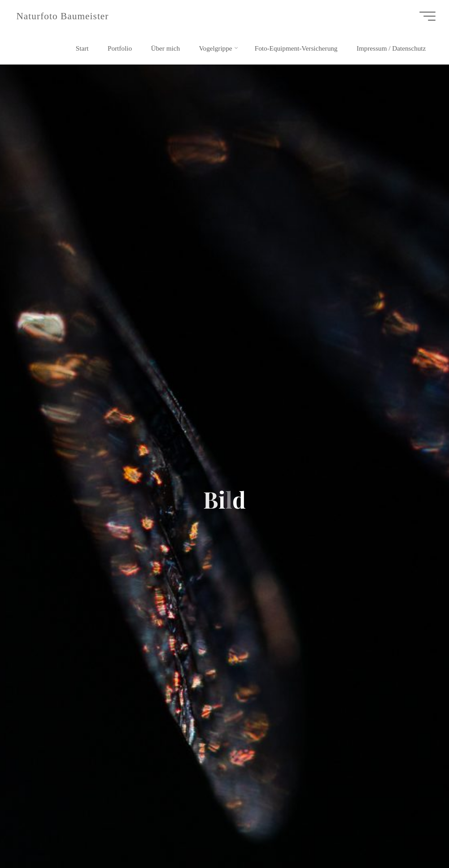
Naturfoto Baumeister (62, 16)
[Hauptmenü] (427, 16)
